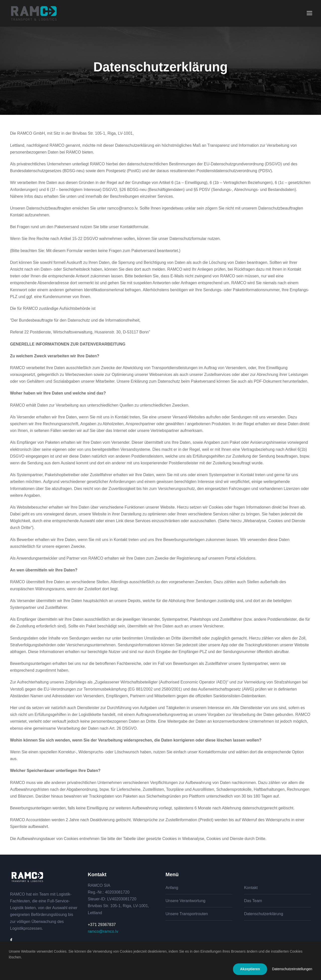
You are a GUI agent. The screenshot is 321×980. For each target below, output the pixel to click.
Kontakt (251, 888)
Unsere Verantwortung (185, 901)
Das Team (253, 901)
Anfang (172, 888)
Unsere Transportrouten (187, 914)
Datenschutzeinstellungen (292, 969)
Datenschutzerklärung (264, 914)
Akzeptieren (250, 969)
